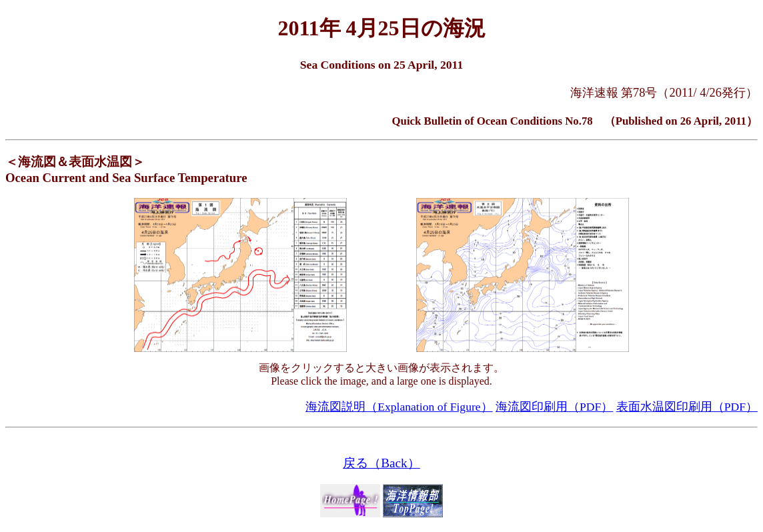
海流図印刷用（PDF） (554, 407)
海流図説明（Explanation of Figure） (399, 407)
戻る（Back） (381, 463)
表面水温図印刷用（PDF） (687, 407)
